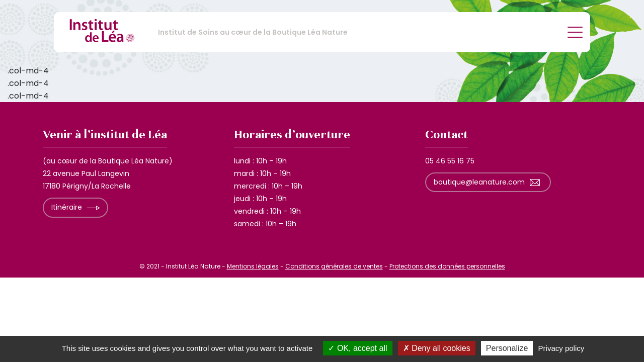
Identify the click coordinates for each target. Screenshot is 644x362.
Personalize (507, 348)
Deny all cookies (437, 348)
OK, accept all (357, 348)
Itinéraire (67, 207)
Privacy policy (561, 348)
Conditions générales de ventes (334, 266)
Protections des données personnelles (447, 266)
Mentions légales (253, 266)
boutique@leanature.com (479, 182)
